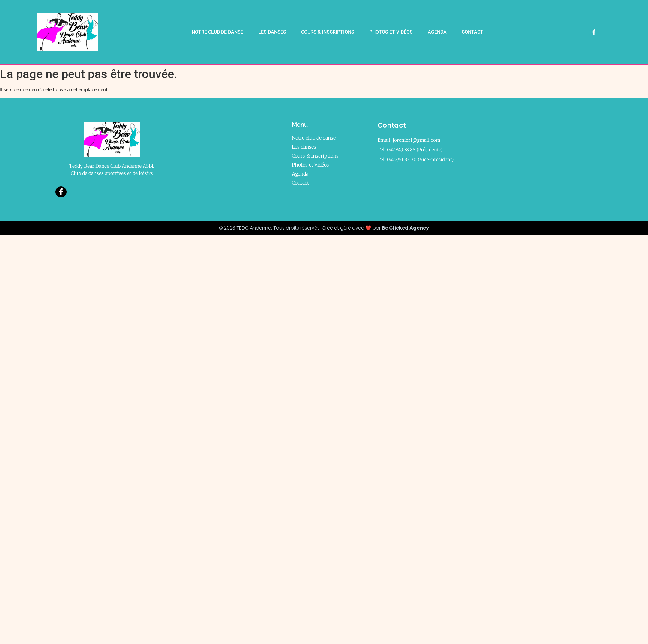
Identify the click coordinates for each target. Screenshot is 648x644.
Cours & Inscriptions (328, 32)
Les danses (272, 32)
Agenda (437, 32)
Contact (472, 32)
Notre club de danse (217, 32)
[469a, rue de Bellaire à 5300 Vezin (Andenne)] (528, 158)
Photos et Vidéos (391, 32)
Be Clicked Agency (405, 228)
